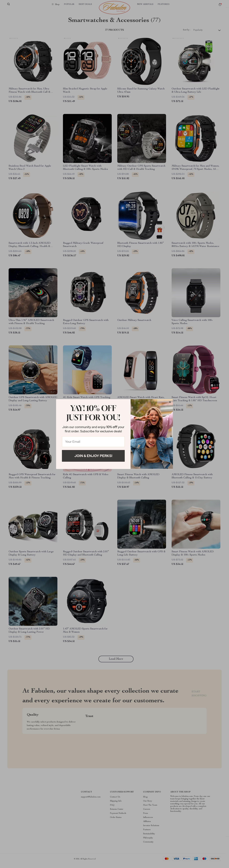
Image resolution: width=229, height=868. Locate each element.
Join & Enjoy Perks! (93, 456)
